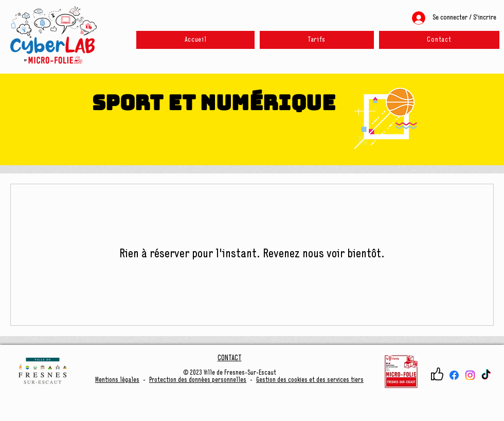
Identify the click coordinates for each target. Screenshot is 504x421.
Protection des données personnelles (198, 380)
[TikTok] (486, 375)
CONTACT (230, 358)
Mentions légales (117, 380)
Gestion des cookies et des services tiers (310, 380)
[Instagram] (470, 375)
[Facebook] (454, 375)
